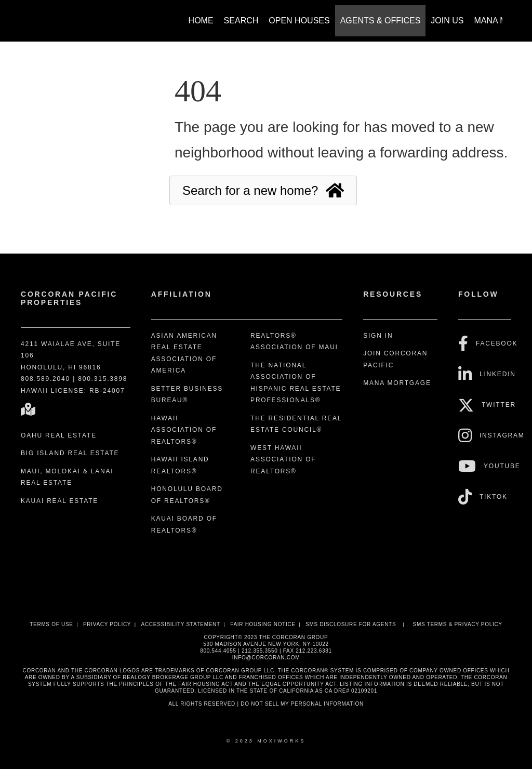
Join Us (447, 21)
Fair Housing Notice (263, 624)
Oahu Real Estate (59, 435)
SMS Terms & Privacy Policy (458, 624)
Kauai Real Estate (59, 501)
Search (241, 21)
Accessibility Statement (181, 624)
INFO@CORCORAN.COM (266, 658)
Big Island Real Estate (70, 453)
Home (201, 21)
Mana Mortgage (397, 383)
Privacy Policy (107, 624)
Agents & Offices (381, 21)
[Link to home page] (27, 16)
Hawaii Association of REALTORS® (184, 430)
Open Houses (299, 21)
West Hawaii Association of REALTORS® (283, 460)
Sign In (378, 336)
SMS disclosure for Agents (351, 624)
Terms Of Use (51, 624)
